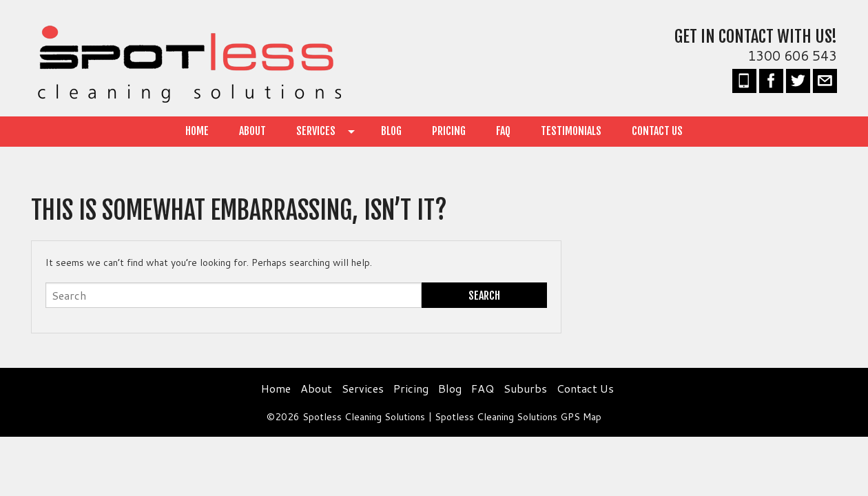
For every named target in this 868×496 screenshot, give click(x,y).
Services (316, 131)
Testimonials (571, 131)
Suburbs (525, 388)
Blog (391, 131)
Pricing (449, 131)
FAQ (503, 131)
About (252, 131)
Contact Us (657, 131)
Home (197, 131)
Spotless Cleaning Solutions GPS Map (518, 417)
